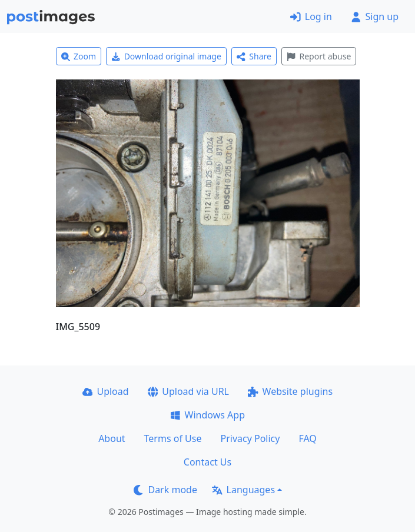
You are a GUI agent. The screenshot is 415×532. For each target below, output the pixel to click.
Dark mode (165, 490)
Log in (311, 16)
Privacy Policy (250, 438)
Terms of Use (173, 438)
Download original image (166, 56)
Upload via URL (188, 391)
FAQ (307, 438)
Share (254, 56)
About (112, 438)
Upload (106, 391)
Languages (243, 490)
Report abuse (319, 56)
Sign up (375, 16)
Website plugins (290, 391)
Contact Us (207, 462)
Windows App (207, 415)
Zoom (79, 56)
